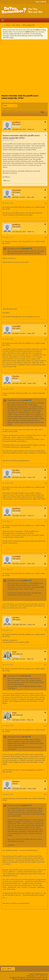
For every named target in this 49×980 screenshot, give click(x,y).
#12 (45, 795)
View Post (31, 248)
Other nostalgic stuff (29, 25)
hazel (14, 652)
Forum (8, 25)
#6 (46, 483)
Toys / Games (16, 25)
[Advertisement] (24, 65)
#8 (46, 570)
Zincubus (16, 376)
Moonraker (17, 190)
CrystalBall (16, 326)
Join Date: (16, 129)
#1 (46, 135)
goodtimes (16, 122)
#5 (46, 389)
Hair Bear (16, 470)
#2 (46, 203)
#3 (46, 238)
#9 (46, 631)
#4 (46, 339)
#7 (46, 522)
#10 (45, 665)
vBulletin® (37, 976)
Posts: (30, 129)
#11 (45, 726)
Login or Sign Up (42, 2)
